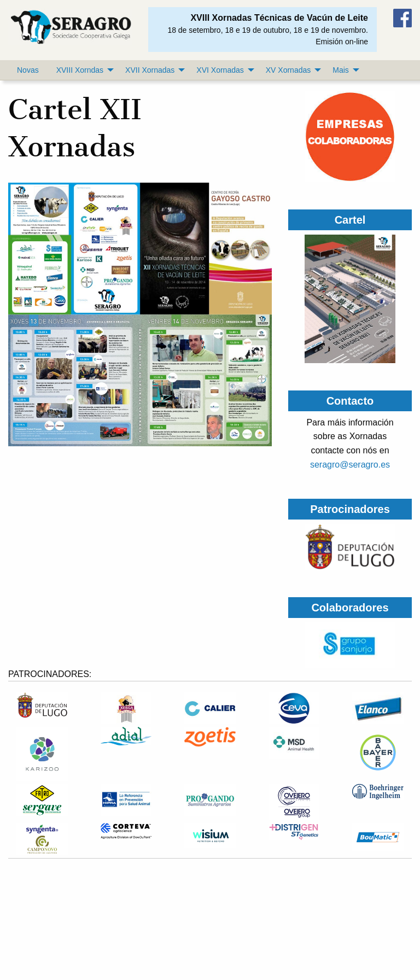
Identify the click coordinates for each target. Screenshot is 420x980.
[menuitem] (28, 70)
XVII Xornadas (150, 70)
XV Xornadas (288, 70)
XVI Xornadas (220, 70)
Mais (341, 70)
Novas (28, 70)
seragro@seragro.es (350, 465)
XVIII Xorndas (80, 70)
